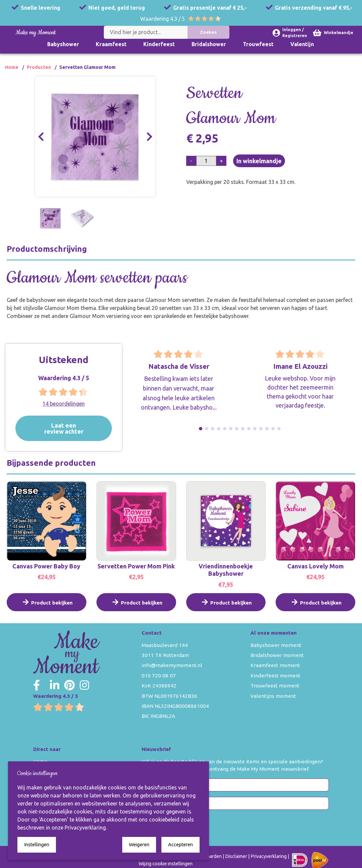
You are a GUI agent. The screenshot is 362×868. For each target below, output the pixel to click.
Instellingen (37, 845)
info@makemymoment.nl (172, 665)
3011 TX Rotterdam (165, 655)
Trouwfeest (258, 44)
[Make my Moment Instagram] (84, 685)
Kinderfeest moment (275, 676)
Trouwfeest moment (275, 686)
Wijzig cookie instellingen (166, 864)
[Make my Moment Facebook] (37, 685)
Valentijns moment (273, 696)
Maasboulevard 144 (165, 645)
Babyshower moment (276, 645)
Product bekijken (47, 608)
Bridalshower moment (277, 655)
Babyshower (63, 44)
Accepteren (180, 845)
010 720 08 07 (159, 676)
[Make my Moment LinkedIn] (55, 685)
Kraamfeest (111, 44)
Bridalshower (209, 44)
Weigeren (139, 845)
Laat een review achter (71, 428)
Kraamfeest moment (275, 665)
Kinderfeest (159, 44)
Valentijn (302, 44)
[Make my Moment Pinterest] (69, 685)
